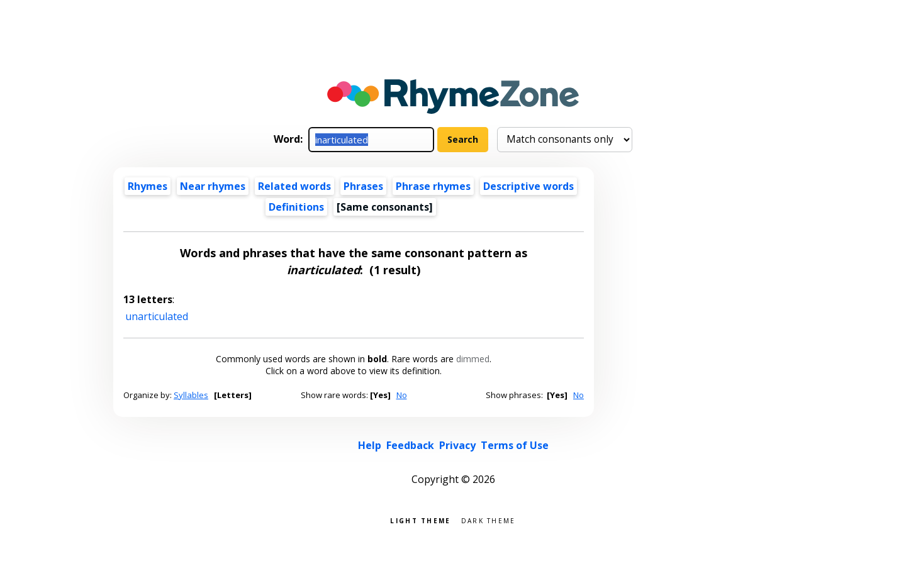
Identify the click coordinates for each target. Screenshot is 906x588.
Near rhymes (213, 186)
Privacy (457, 445)
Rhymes (148, 186)
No (402, 395)
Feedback (410, 445)
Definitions (296, 207)
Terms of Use (515, 445)
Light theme (420, 520)
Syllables (191, 395)
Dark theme (489, 520)
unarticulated (157, 316)
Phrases (363, 186)
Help (370, 445)
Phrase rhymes (433, 186)
